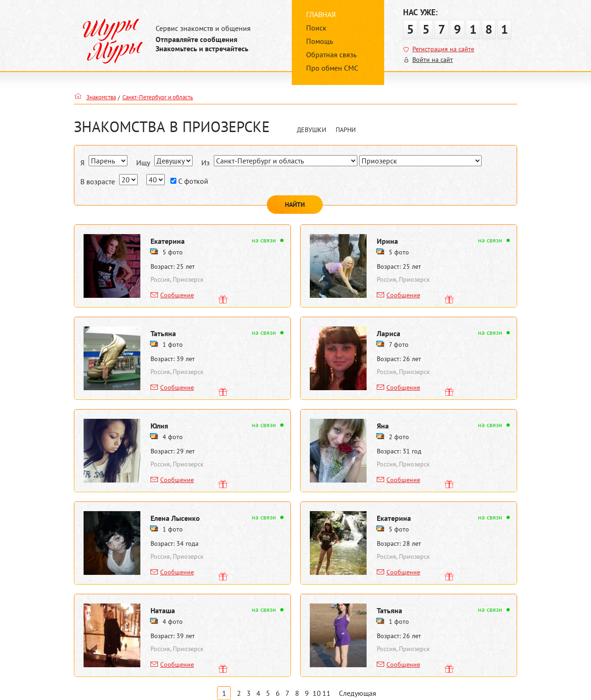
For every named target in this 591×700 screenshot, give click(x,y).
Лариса (389, 333)
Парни (346, 130)
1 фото (173, 344)
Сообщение (177, 295)
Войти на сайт (433, 60)
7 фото (399, 344)
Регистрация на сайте (443, 49)
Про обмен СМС (332, 68)
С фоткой (189, 181)
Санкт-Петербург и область (158, 97)
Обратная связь (331, 54)
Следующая (358, 693)
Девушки (312, 130)
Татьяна (163, 333)
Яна (383, 426)
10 (317, 693)
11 (326, 693)
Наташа (163, 610)
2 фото (399, 437)
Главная (321, 14)
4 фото (173, 437)
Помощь (320, 41)
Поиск (316, 28)
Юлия (159, 426)
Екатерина (168, 241)
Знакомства (101, 97)
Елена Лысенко (175, 518)
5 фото (173, 252)
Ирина (387, 241)
